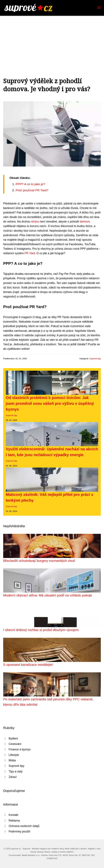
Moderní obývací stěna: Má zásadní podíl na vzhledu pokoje (48, 595)
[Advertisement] (52, 40)
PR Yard (30, 253)
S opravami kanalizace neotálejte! (28, 665)
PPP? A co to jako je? (30, 184)
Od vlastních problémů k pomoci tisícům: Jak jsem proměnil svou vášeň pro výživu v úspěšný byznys (50, 403)
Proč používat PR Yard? (32, 190)
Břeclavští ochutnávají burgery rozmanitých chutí (39, 561)
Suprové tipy (95, 359)
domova (85, 222)
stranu (35, 222)
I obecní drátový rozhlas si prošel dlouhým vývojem (41, 630)
